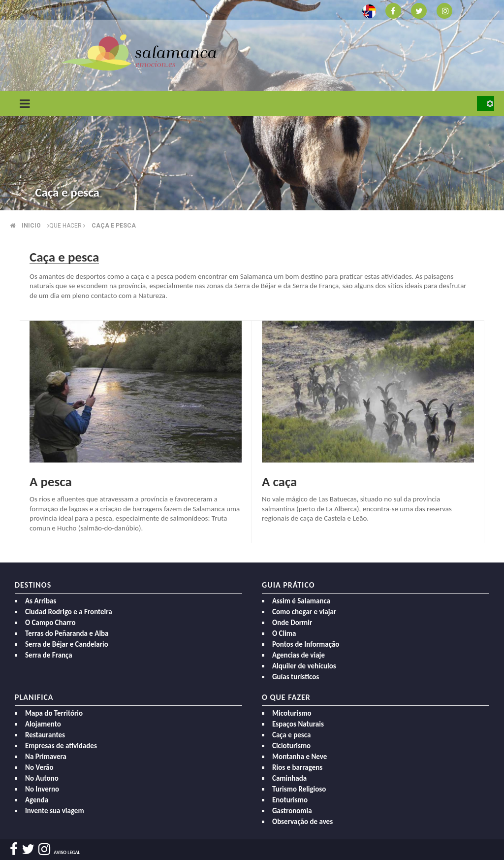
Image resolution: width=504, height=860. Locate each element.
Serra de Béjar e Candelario (67, 644)
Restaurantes (45, 735)
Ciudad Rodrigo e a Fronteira (69, 612)
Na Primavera (46, 757)
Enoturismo (290, 800)
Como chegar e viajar (304, 612)
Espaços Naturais (298, 724)
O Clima (284, 633)
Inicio (31, 226)
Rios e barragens (297, 767)
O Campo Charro (50, 623)
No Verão (39, 767)
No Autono (42, 778)
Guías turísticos (296, 677)
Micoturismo (292, 713)
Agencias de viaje (299, 655)
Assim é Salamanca (301, 601)
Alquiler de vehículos (304, 666)
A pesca (51, 481)
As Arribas (41, 601)
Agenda (37, 800)
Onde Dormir (292, 623)
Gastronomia (292, 811)
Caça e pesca (114, 226)
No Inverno (42, 789)
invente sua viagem (55, 811)
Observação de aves (302, 822)
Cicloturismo (291, 746)
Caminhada (289, 778)
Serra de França (49, 655)
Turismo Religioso (299, 789)
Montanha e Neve (299, 757)
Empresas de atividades (61, 746)
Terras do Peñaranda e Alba (67, 633)
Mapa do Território (54, 713)
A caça (279, 481)
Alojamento (43, 724)
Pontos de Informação (306, 644)
